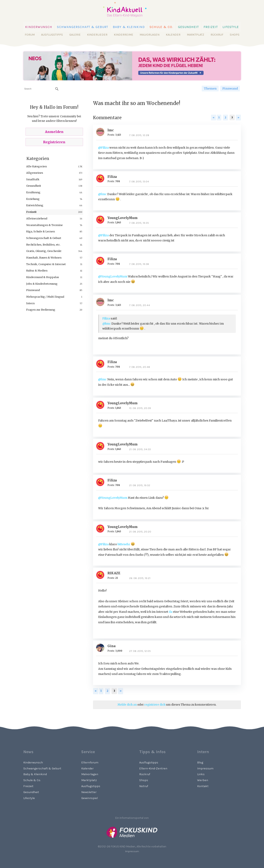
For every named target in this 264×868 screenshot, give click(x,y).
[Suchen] (57, 89)
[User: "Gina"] (102, 648)
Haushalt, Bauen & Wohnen (44, 257)
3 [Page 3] (232, 117)
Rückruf (217, 35)
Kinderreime (124, 35)
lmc (111, 130)
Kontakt (203, 786)
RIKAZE (114, 573)
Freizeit (211, 27)
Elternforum (90, 763)
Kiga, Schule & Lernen (41, 231)
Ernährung (33, 192)
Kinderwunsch (39, 27)
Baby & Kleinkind (129, 27)
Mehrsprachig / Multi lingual (45, 297)
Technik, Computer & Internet (46, 264)
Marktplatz (196, 35)
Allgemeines (35, 173)
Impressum (205, 768)
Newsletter (89, 792)
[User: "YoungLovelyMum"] (102, 220)
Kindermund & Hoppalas (43, 277)
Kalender (173, 35)
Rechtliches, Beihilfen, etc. (43, 245)
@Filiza (103, 148)
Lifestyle (231, 27)
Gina (111, 646)
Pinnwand (230, 89)
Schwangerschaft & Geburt (82, 27)
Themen (210, 89)
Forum (30, 35)
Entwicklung (35, 205)
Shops (235, 35)
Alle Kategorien (37, 166)
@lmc (102, 194)
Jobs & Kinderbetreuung (42, 284)
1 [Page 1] (219, 117)
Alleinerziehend (37, 218)
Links (201, 774)
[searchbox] (41, 89)
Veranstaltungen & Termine (44, 225)
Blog (200, 763)
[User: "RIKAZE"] (102, 575)
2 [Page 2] (225, 117)
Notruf (144, 786)
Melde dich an (127, 705)
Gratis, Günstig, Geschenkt (44, 251)
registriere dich (155, 705)
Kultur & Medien (37, 270)
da (170, 612)
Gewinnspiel (90, 798)
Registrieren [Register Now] (54, 142)
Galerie (75, 35)
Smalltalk (33, 179)
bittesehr (126, 544)
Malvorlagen (150, 35)
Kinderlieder (97, 35)
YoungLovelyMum (123, 218)
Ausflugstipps (52, 35)
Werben (203, 780)
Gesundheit (188, 27)
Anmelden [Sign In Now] (54, 132)
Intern (30, 303)
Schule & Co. (161, 27)
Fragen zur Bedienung (41, 310)
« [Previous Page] (214, 117)
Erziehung (33, 199)
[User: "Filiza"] (102, 178)
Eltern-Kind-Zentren (153, 768)
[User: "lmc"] (102, 132)
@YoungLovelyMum (113, 276)
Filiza (112, 177)
